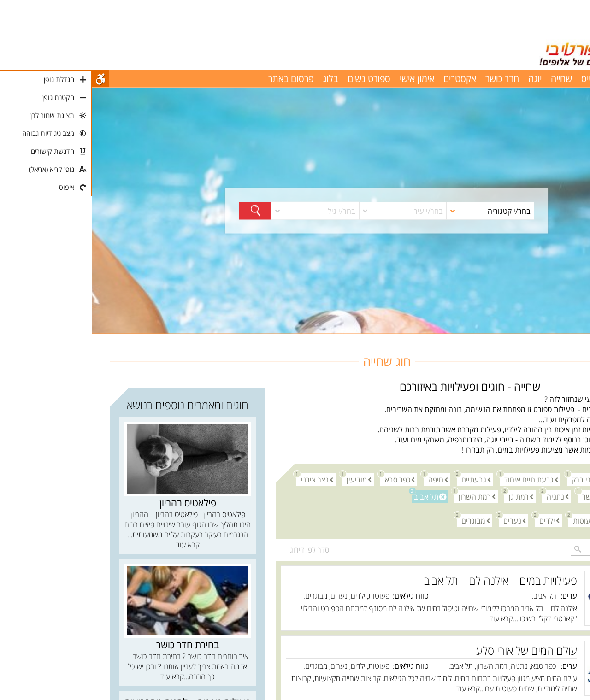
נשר (494, 496)
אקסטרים (368, 79)
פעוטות (490, 520)
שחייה (470, 79)
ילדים (453, 520)
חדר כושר (410, 79)
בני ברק (489, 479)
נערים (418, 520)
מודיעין (263, 479)
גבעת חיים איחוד (435, 479)
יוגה (443, 79)
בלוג (239, 79)
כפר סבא (304, 479)
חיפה (342, 479)
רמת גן (425, 496)
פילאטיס (504, 79)
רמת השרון (381, 496)
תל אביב (333, 496)
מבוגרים (379, 520)
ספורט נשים (277, 79)
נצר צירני (221, 479)
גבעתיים (380, 479)
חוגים (564, 339)
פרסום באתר (199, 79)
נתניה (461, 496)
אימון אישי (325, 79)
